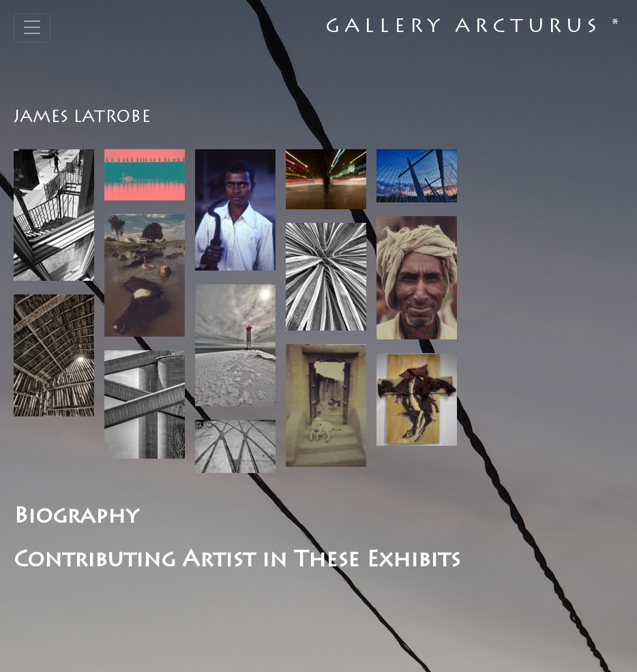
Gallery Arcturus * (474, 28)
